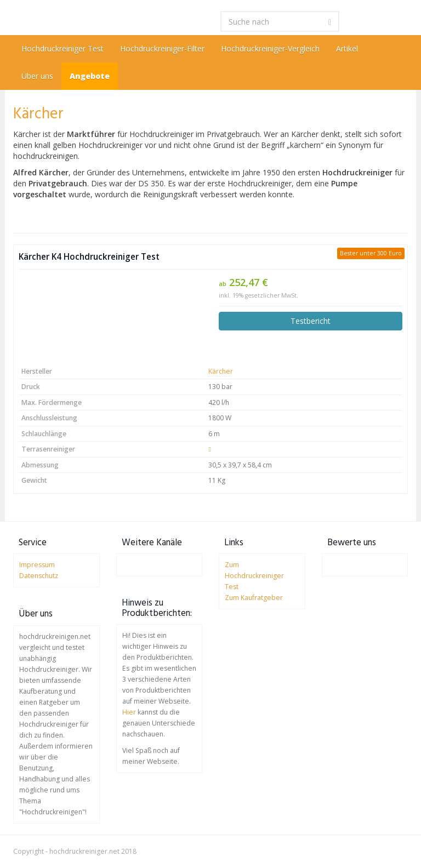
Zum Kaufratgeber (254, 598)
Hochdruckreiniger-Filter (162, 48)
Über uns (37, 76)
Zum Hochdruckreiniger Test (254, 576)
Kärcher (221, 371)
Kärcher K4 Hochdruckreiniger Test (89, 257)
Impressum (37, 565)
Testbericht (311, 321)
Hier (129, 712)
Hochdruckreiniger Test (62, 48)
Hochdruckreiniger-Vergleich (270, 48)
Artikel (347, 48)
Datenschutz (39, 576)
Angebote (90, 76)
